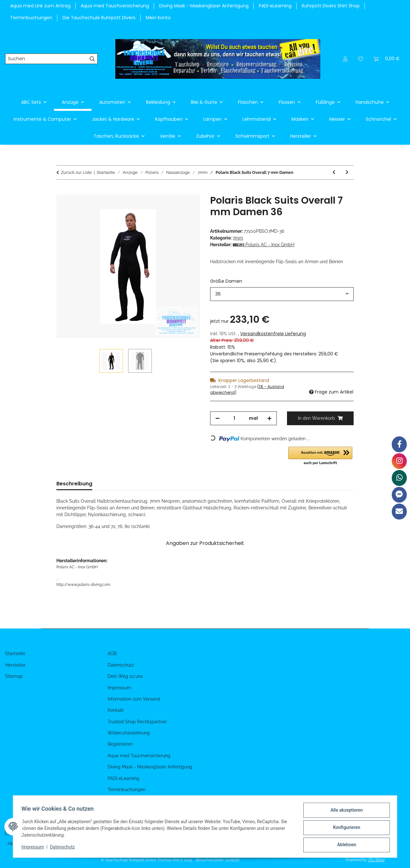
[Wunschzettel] (361, 59)
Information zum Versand (134, 699)
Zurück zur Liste (76, 172)
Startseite (15, 653)
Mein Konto (158, 18)
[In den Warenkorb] (61, 191)
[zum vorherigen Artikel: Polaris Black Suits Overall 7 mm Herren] (334, 172)
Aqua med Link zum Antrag (40, 6)
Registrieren (120, 744)
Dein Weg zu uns (125, 676)
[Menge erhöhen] (269, 418)
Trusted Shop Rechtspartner (137, 722)
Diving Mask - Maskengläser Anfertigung (204, 6)
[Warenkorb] (387, 59)
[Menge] (234, 418)
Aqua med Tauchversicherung (115, 6)
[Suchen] (46, 59)
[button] (345, 59)
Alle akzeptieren (344, 812)
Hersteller (15, 665)
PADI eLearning (275, 6)
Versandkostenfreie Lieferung (273, 334)
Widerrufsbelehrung (129, 733)
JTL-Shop (376, 860)
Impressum (35, 848)
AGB (112, 653)
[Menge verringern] (217, 418)
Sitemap (14, 676)
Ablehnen (344, 845)
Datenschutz (64, 848)
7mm (238, 238)
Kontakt (116, 710)
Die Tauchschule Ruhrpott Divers (99, 18)
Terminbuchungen (31, 18)
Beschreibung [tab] (74, 484)
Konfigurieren (344, 829)
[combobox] (282, 294)
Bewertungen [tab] (120, 484)
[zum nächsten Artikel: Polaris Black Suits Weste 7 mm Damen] (347, 172)
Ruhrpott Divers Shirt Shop (331, 6)
